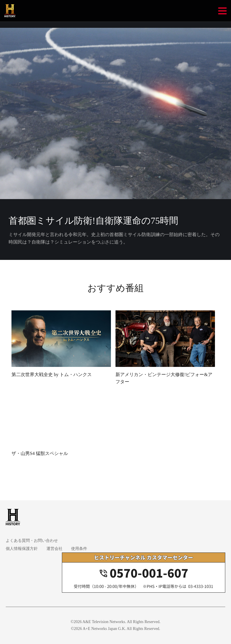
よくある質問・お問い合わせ (32, 541)
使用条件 (79, 549)
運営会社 (54, 549)
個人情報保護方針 (22, 549)
